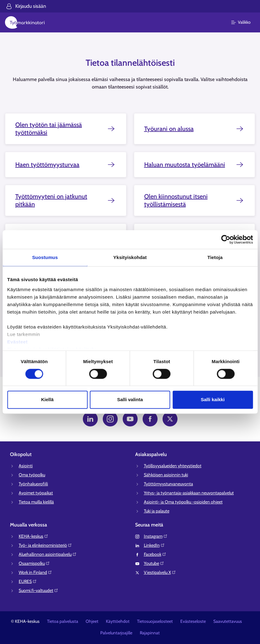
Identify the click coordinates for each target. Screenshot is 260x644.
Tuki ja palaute (157, 511)
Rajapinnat (150, 633)
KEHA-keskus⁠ (33, 536)
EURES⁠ (28, 581)
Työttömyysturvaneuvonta (168, 484)
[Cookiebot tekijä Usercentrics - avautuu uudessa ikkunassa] (226, 239)
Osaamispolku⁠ (34, 563)
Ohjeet (92, 621)
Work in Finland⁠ (35, 572)
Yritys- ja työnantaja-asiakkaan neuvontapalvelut (189, 493)
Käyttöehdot (118, 621)
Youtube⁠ (154, 563)
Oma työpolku (32, 475)
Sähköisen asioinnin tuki (166, 475)
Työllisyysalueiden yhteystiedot (173, 466)
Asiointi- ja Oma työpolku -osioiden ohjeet (183, 502)
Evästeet (17, 342)
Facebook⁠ (155, 554)
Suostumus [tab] (45, 257)
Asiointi (26, 466)
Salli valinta (130, 400)
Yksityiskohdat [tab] (130, 257)
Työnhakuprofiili (33, 484)
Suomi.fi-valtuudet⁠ (38, 590)
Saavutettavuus (228, 621)
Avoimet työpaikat (36, 493)
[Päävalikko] (245, 22)
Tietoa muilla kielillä (36, 502)
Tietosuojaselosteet (155, 621)
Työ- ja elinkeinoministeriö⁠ (45, 545)
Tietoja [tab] (215, 257)
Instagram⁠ (156, 536)
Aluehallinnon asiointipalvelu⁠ (48, 554)
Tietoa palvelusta (63, 621)
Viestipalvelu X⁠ (160, 572)
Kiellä (47, 400)
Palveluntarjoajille (116, 633)
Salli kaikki (213, 400)
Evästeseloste (193, 621)
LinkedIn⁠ (154, 545)
